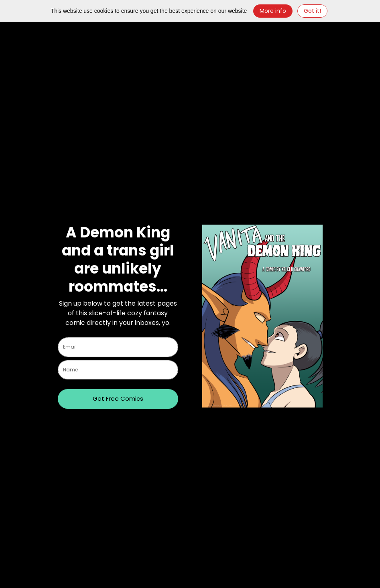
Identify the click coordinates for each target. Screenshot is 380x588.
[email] (118, 347)
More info (273, 11)
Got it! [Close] (312, 11)
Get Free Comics (118, 398)
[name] (118, 370)
